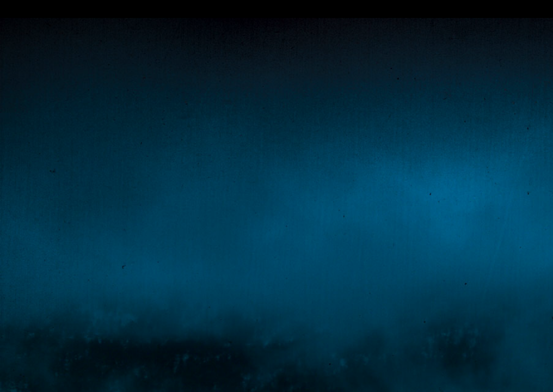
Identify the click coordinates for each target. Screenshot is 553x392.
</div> (276, 9)
